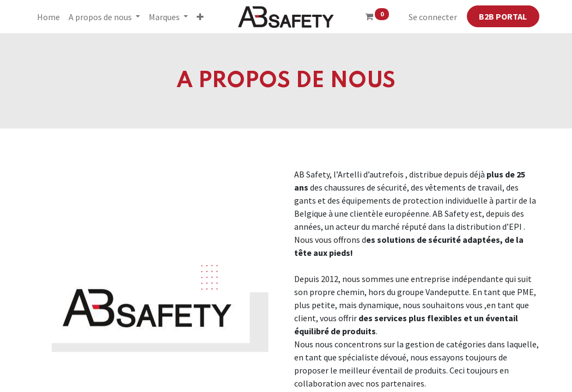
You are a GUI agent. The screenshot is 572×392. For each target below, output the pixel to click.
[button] (200, 17)
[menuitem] (48, 17)
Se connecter (433, 17)
